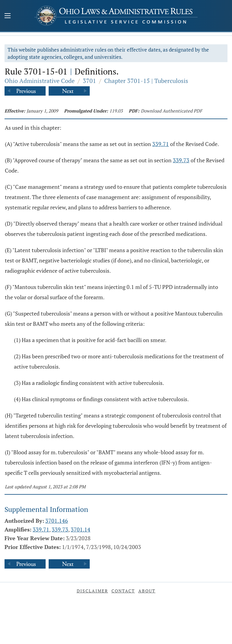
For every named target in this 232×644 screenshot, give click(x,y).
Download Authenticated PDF (171, 111)
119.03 (116, 111)
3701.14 (81, 529)
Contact (123, 591)
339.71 (161, 144)
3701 (89, 81)
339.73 (181, 160)
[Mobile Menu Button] (8, 16)
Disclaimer (92, 591)
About (147, 591)
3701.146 (57, 521)
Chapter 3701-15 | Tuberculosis (146, 81)
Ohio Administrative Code (40, 81)
